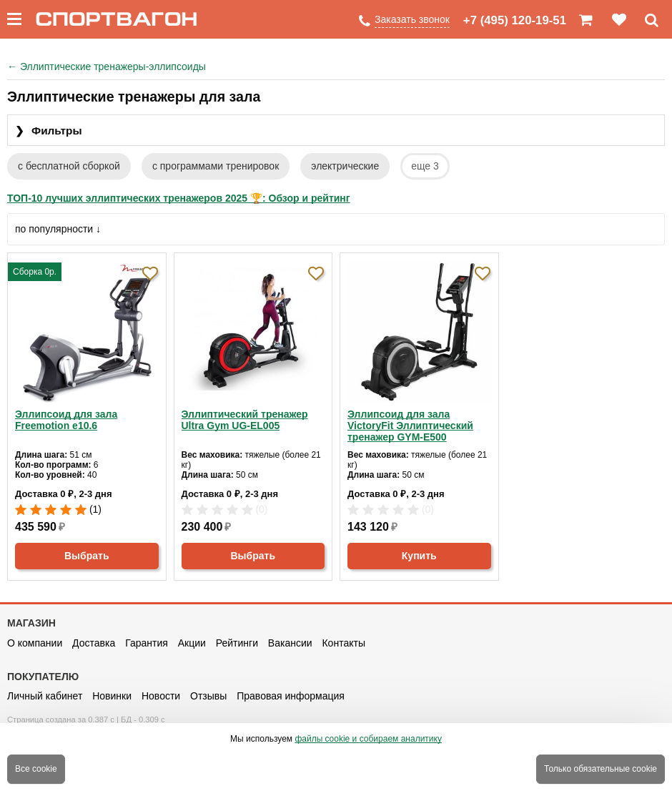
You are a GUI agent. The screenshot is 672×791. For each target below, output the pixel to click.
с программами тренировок (216, 166)
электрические (345, 166)
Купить (419, 556)
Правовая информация (291, 696)
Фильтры (49, 131)
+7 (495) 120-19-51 (515, 20)
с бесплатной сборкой (69, 166)
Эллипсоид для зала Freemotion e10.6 (66, 420)
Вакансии (290, 643)
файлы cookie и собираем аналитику (368, 739)
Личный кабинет (45, 696)
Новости (161, 696)
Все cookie (36, 769)
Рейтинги (237, 643)
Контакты (343, 643)
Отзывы (208, 696)
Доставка (94, 643)
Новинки (112, 696)
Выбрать (87, 556)
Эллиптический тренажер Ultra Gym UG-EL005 (245, 420)
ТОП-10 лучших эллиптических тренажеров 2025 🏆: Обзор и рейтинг (179, 198)
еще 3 (425, 166)
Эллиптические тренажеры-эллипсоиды (107, 67)
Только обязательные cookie (601, 769)
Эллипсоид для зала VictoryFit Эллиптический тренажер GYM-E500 (410, 426)
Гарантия (147, 643)
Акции (192, 643)
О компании (35, 643)
